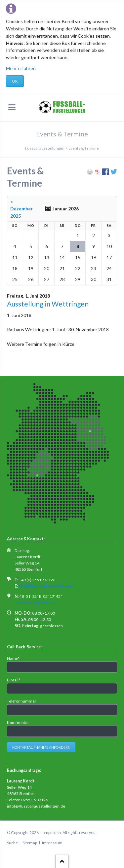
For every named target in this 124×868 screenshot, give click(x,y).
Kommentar (18, 723)
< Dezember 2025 (21, 209)
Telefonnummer (22, 701)
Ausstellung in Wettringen (48, 304)
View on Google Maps (34, 603)
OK (15, 81)
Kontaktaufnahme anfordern (41, 747)
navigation (12, 107)
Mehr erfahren (21, 68)
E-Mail (16, 680)
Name (16, 658)
